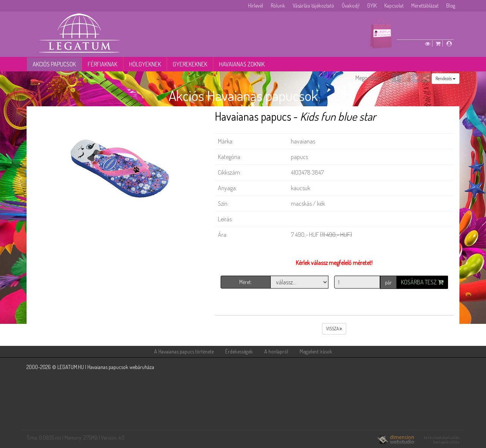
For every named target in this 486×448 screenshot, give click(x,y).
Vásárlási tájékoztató (313, 6)
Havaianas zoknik (242, 64)
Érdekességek (239, 351)
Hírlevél (256, 6)
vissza (334, 329)
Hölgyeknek (145, 64)
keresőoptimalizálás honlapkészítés (442, 440)
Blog (451, 6)
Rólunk (278, 6)
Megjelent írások (316, 351)
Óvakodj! (351, 6)
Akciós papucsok (54, 64)
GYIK (372, 6)
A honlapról (276, 351)
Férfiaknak (103, 64)
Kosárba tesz (422, 282)
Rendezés (446, 78)
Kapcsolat (394, 6)
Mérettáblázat (425, 6)
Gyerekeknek (190, 64)
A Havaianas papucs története (184, 351)
